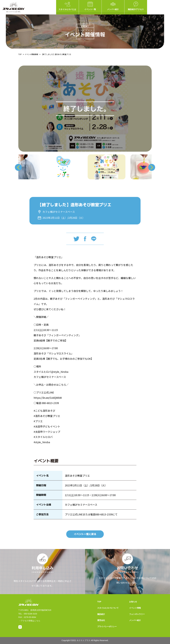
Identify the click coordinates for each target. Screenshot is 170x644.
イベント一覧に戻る (85, 534)
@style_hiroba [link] (60, 372)
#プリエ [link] (38, 421)
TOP (20, 54)
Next (152, 167)
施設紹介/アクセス (136, 6)
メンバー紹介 (113, 6)
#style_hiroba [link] (42, 442)
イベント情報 (135, 608)
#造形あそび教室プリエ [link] (47, 416)
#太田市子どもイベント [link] (47, 426)
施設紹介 (101, 614)
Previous (18, 167)
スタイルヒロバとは (67, 6)
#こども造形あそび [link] (44, 411)
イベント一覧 (90, 6)
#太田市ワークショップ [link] (47, 432)
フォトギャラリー (137, 614)
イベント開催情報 (31, 54)
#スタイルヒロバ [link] (43, 437)
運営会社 (101, 620)
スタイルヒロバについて (108, 608)
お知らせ (133, 602)
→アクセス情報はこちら (30, 621)
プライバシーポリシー (107, 627)
